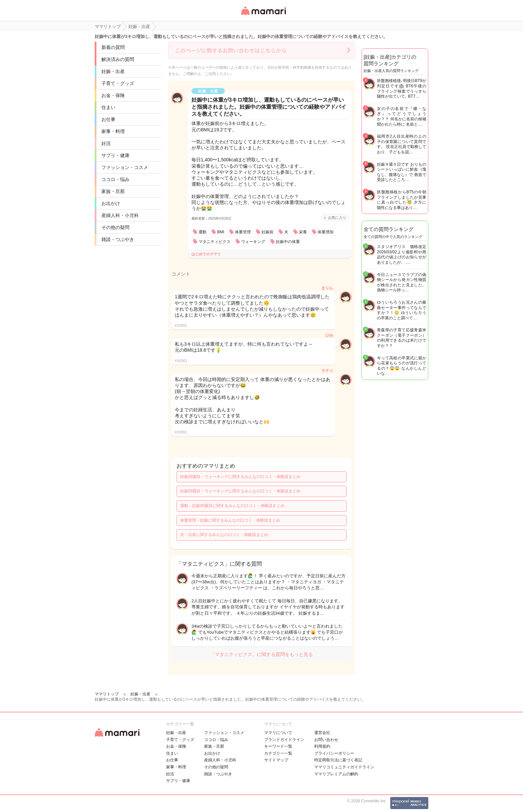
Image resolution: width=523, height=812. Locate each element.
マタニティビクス (214, 242)
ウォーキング (253, 242)
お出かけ (111, 203)
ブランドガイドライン (284, 740)
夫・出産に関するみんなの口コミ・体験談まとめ (224, 535)
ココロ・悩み (115, 179)
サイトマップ (276, 760)
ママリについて (278, 733)
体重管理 (243, 232)
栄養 (303, 232)
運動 (202, 232)
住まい (108, 107)
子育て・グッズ (118, 83)
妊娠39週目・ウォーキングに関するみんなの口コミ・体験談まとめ (240, 491)
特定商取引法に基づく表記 (338, 760)
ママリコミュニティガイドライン (344, 767)
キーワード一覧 (278, 746)
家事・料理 (113, 131)
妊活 (106, 143)
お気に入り (337, 218)
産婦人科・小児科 (120, 215)
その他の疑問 (115, 227)
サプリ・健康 (115, 155)
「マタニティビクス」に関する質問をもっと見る (261, 654)
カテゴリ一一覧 (278, 753)
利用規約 (322, 746)
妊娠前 (268, 232)
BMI (221, 232)
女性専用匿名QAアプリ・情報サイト (263, 15)
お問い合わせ (326, 740)
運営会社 (322, 733)
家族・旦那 (113, 191)
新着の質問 (113, 47)
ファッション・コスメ (125, 167)
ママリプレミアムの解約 (336, 774)
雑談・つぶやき (118, 239)
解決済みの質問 (118, 59)
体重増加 (326, 232)
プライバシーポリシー (334, 753)
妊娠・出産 (113, 71)
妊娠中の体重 (288, 242)
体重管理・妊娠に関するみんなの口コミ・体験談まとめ (230, 520)
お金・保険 (113, 95)
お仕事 (108, 119)
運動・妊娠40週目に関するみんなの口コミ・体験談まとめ (232, 506)
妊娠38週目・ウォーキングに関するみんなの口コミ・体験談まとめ (240, 477)
